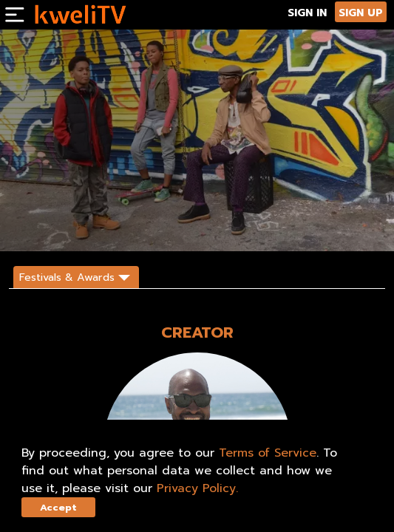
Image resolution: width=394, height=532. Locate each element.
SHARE (207, 227)
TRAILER (162, 227)
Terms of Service (268, 453)
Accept (58, 507)
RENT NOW (109, 227)
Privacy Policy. (197, 488)
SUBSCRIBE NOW (45, 227)
